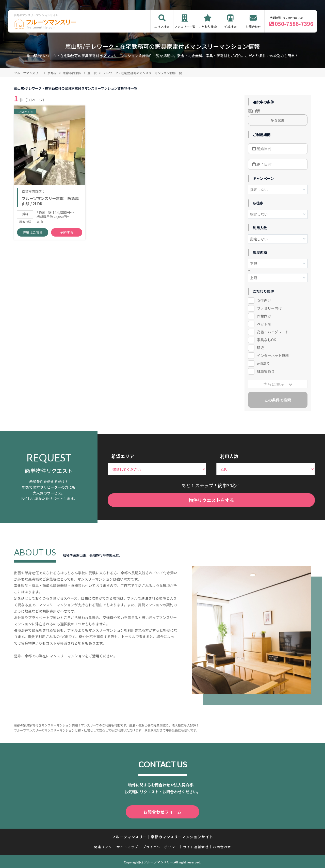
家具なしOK (266, 340)
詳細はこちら (33, 234)
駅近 (261, 348)
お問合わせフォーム (162, 811)
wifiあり (263, 363)
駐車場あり (266, 371)
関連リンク (103, 846)
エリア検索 (162, 27)
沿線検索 (231, 27)
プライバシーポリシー (161, 846)
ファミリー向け (269, 308)
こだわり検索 (208, 27)
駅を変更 (278, 120)
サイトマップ (127, 846)
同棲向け (264, 316)
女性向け (264, 300)
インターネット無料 (273, 355)
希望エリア (123, 456)
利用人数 (229, 456)
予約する (67, 234)
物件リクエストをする (211, 500)
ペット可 (264, 324)
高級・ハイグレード (273, 332)
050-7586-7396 (294, 24)
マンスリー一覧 (185, 27)
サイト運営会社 (196, 846)
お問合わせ (253, 27)
